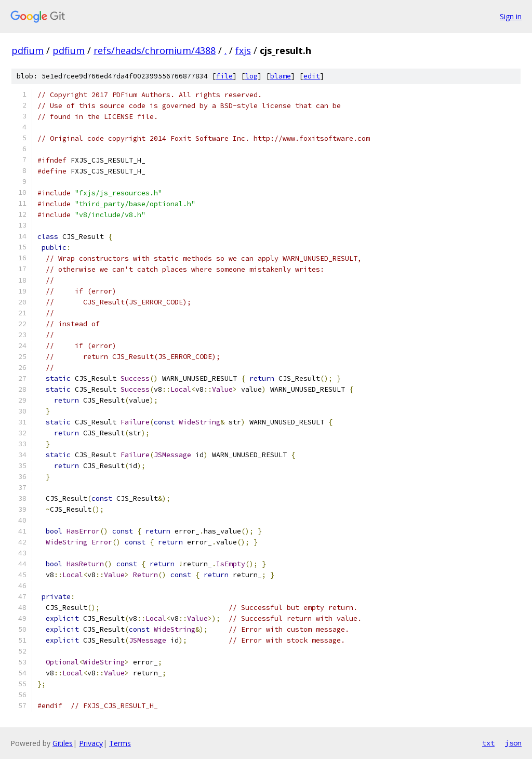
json (513, 743)
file (224, 76)
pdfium (28, 50)
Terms (120, 743)
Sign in (511, 16)
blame (281, 76)
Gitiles (63, 743)
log (251, 76)
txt (488, 743)
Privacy (91, 743)
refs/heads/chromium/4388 (155, 50)
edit (312, 76)
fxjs (243, 50)
